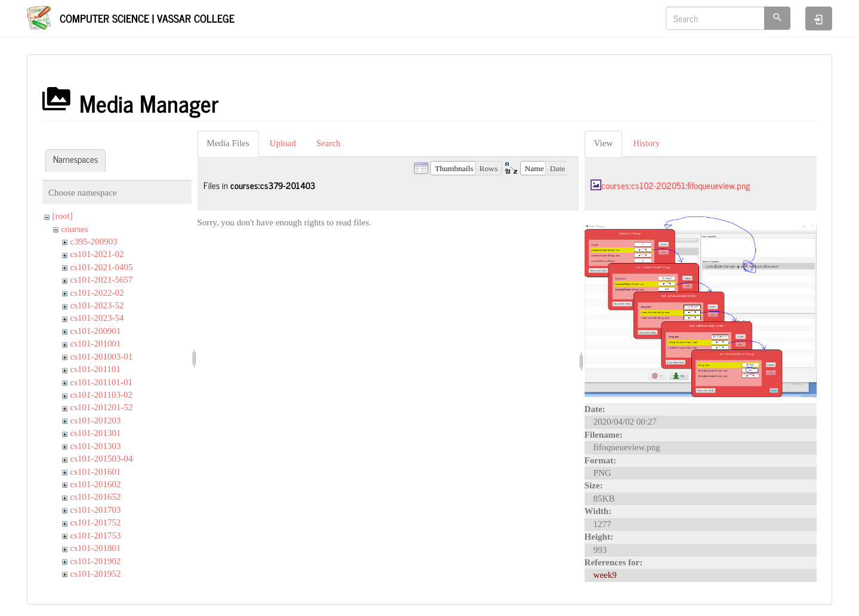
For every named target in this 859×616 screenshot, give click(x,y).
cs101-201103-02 (101, 395)
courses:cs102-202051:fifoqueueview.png (676, 185)
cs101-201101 (95, 369)
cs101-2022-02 (97, 293)
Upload (283, 143)
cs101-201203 (96, 420)
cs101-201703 (96, 510)
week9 (605, 575)
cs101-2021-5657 (102, 280)
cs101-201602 (96, 484)
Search (328, 143)
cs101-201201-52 (102, 407)
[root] (63, 216)
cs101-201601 (96, 472)
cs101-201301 (96, 433)
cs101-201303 (96, 446)
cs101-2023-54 (97, 318)
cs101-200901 (96, 331)
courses (75, 229)
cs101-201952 (96, 574)
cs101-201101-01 (101, 382)
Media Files (228, 143)
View (604, 143)
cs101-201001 (96, 343)
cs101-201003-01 (102, 357)
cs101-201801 (96, 548)
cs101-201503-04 (102, 459)
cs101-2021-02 (97, 254)
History (646, 143)
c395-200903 (94, 242)
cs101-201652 (96, 497)
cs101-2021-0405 (102, 267)
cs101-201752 (96, 522)
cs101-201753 (96, 535)
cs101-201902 (96, 561)
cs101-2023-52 (97, 305)
